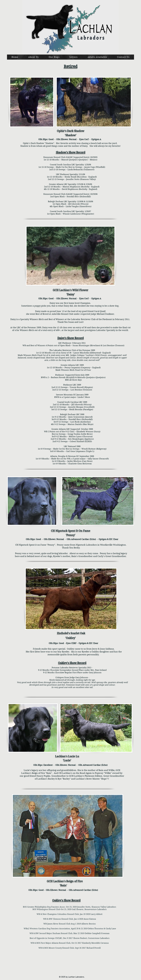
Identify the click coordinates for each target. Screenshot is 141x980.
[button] (54, 57)
